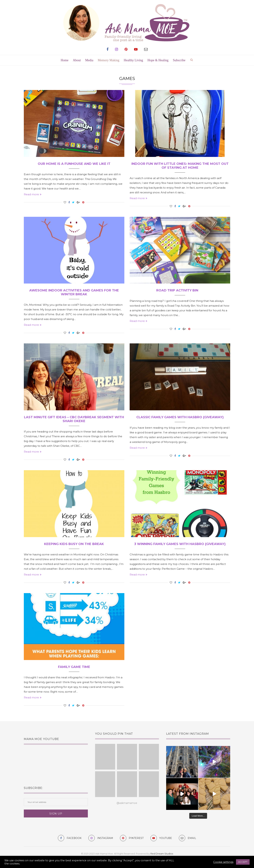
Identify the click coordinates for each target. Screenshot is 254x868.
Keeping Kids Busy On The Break (74, 544)
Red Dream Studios (162, 854)
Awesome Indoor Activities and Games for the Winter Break (74, 292)
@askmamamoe (127, 803)
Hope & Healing (158, 60)
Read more (33, 194)
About (77, 60)
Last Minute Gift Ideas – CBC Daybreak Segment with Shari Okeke (74, 419)
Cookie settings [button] (223, 862)
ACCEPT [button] (243, 862)
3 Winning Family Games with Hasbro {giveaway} (180, 544)
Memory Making (108, 60)
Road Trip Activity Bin (180, 290)
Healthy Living (133, 60)
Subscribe (179, 60)
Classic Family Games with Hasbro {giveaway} (180, 417)
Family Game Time (74, 667)
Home (65, 60)
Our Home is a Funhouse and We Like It (74, 164)
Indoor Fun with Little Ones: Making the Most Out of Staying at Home (180, 166)
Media (89, 60)
